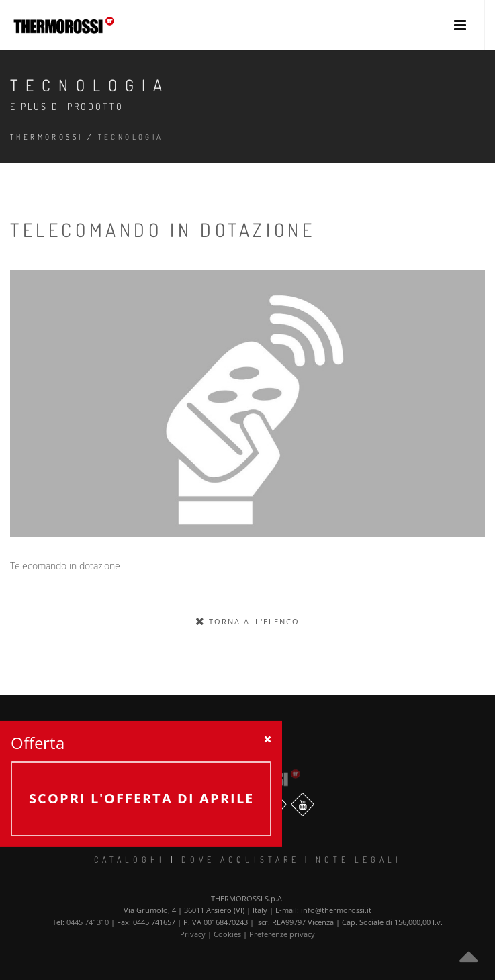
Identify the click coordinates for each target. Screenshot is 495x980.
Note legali (359, 860)
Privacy (193, 934)
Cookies (227, 934)
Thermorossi (46, 137)
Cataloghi (130, 860)
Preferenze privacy (282, 934)
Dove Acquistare (240, 860)
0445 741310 (88, 922)
